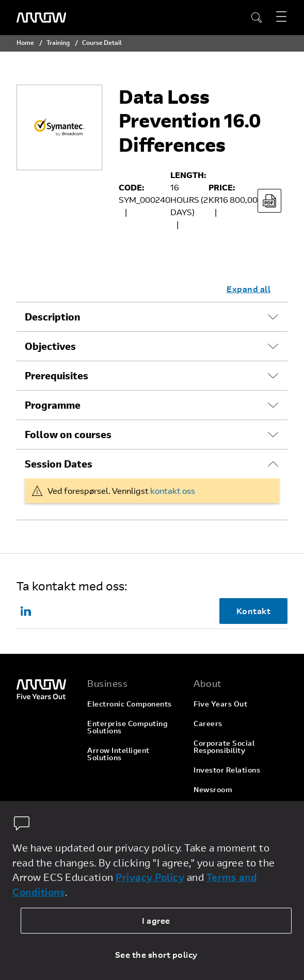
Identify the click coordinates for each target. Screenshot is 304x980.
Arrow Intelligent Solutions (118, 754)
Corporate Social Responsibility (224, 746)
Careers (208, 723)
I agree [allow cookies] (156, 920)
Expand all (249, 289)
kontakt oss (173, 491)
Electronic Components (130, 704)
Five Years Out (220, 704)
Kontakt (254, 611)
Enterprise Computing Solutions (127, 727)
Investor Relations (227, 770)
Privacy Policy (150, 877)
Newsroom (213, 789)
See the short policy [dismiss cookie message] (156, 954)
